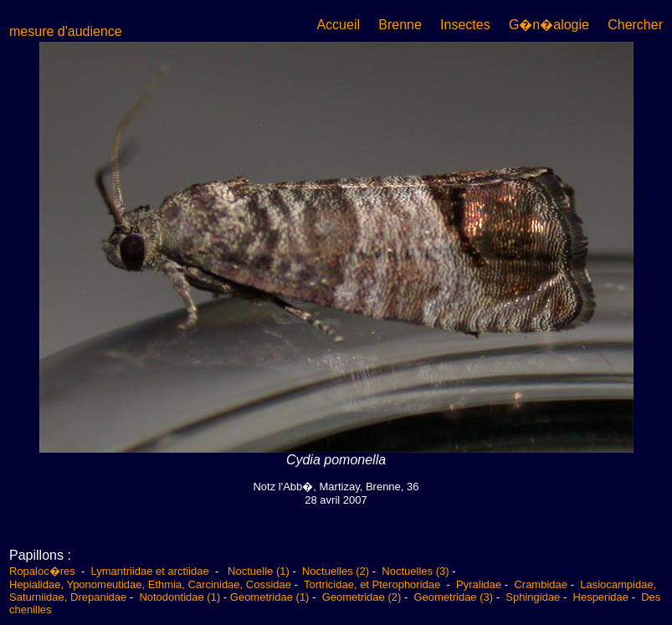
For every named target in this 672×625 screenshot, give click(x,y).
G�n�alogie (549, 25)
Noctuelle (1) (259, 571)
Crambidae (541, 584)
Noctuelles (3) (415, 571)
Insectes (465, 25)
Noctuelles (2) (336, 571)
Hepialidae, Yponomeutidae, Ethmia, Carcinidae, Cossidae (150, 584)
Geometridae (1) (270, 597)
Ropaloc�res (44, 571)
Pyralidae (479, 584)
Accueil (338, 25)
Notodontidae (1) (180, 597)
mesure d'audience (66, 31)
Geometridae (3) (453, 597)
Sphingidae (533, 597)
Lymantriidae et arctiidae (150, 571)
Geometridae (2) (362, 597)
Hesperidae (601, 597)
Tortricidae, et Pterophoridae (374, 584)
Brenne (400, 25)
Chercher (635, 25)
